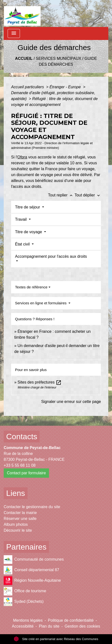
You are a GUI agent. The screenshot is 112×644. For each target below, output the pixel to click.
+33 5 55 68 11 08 (20, 465)
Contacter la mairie (20, 513)
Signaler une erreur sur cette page (71, 402)
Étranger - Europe (66, 87)
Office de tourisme (25, 591)
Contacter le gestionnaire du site (32, 507)
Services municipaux (59, 58)
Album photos (16, 524)
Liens (16, 493)
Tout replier (61, 195)
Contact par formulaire (26, 473)
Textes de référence (31, 287)
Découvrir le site (18, 530)
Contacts (22, 437)
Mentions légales (28, 620)
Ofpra (22, 157)
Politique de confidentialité (71, 620)
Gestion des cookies (82, 626)
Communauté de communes (34, 560)
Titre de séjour (28, 207)
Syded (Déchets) (24, 602)
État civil (23, 244)
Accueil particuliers (28, 87)
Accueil (24, 58)
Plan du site (49, 626)
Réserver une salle (20, 519)
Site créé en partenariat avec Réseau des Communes (56, 639)
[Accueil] (22, 13)
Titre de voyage (29, 232)
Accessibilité (23, 626)
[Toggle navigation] (14, 33)
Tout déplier (88, 195)
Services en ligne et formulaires (41, 303)
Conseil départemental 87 (31, 570)
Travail (21, 219)
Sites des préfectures (40, 382)
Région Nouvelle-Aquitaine (32, 581)
